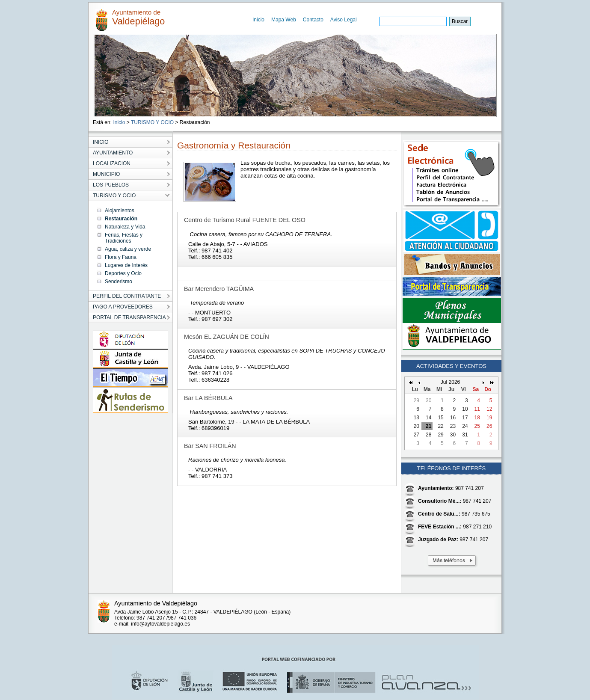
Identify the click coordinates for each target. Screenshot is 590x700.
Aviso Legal (344, 20)
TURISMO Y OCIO (152, 122)
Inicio (258, 20)
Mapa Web (284, 20)
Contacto (313, 20)
